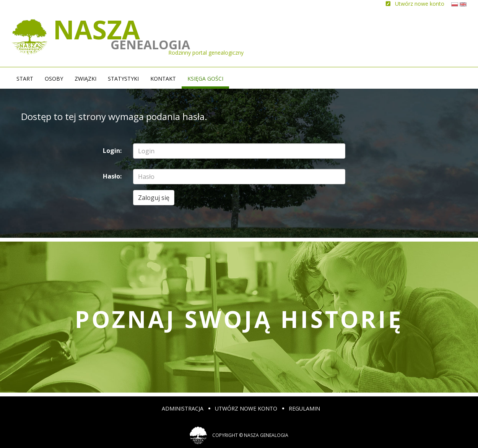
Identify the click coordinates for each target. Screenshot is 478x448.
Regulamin (304, 408)
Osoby (54, 79)
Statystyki (123, 79)
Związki (85, 79)
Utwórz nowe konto (246, 408)
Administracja (183, 408)
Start (25, 79)
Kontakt (163, 79)
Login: (112, 151)
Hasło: (112, 176)
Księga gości (205, 79)
